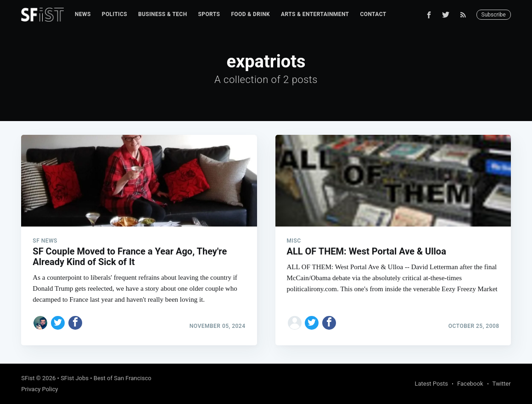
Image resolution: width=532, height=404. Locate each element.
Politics (115, 14)
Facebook (470, 384)
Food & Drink (250, 14)
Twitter (502, 384)
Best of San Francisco (123, 378)
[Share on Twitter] (58, 323)
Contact (373, 14)
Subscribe (494, 15)
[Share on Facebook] (75, 323)
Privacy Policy (39, 389)
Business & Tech (163, 14)
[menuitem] (83, 14)
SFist (28, 378)
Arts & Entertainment (315, 14)
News (83, 14)
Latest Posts (431, 384)
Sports (209, 14)
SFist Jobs (75, 378)
